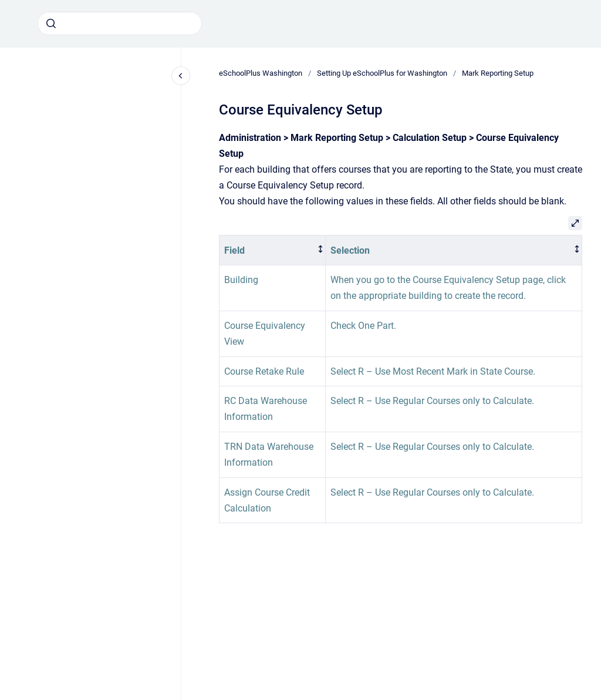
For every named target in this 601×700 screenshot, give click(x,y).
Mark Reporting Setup (498, 73)
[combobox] (120, 23)
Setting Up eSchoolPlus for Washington (382, 73)
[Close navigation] (181, 76)
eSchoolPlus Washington (261, 73)
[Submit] (51, 23)
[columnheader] (273, 250)
